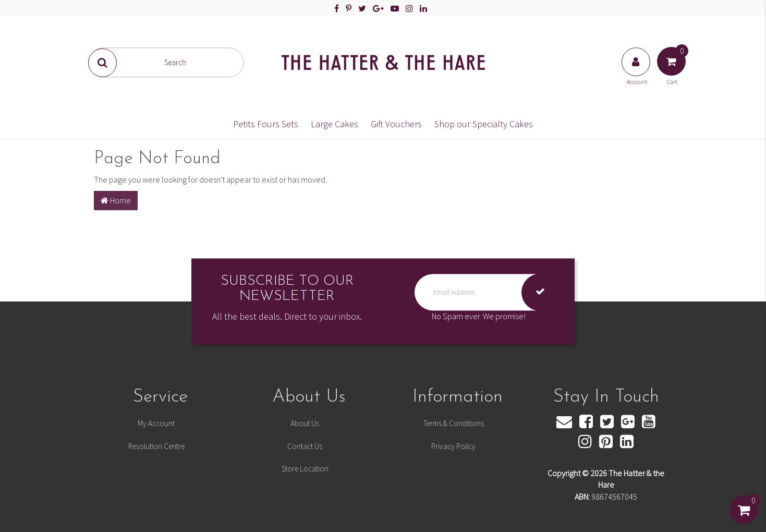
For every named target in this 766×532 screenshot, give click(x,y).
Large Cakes (335, 124)
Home (116, 200)
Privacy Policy (453, 446)
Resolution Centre (156, 446)
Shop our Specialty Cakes (484, 124)
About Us (305, 423)
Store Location (305, 469)
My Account (156, 423)
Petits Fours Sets (266, 124)
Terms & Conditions (454, 423)
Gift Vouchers (396, 124)
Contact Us (305, 446)
